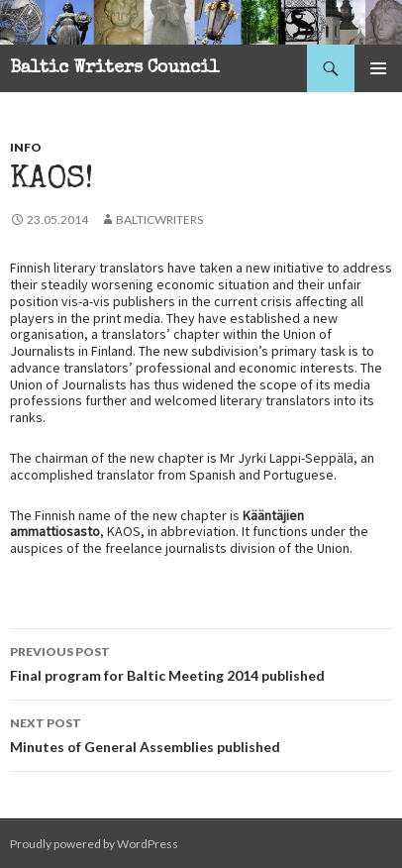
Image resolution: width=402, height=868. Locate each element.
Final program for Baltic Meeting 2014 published (201, 662)
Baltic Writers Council (115, 68)
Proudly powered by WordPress (94, 844)
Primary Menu (378, 68)
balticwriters (159, 219)
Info (26, 147)
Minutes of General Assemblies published (201, 733)
